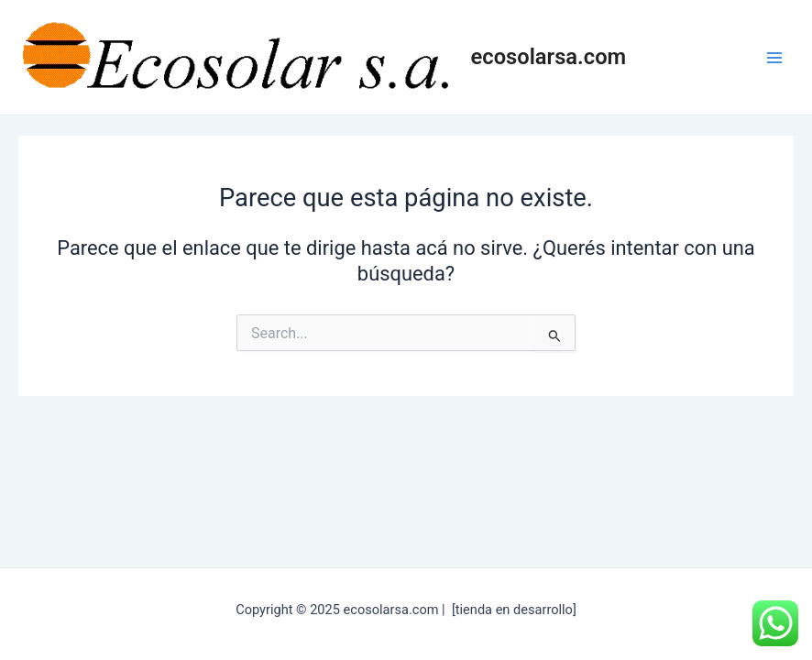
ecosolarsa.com (549, 57)
